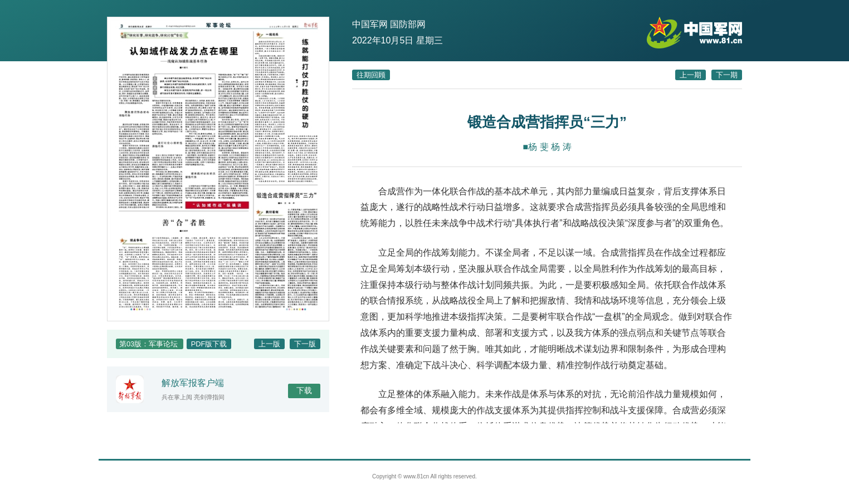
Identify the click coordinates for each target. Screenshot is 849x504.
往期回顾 (371, 75)
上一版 (269, 344)
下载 (304, 390)
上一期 (691, 75)
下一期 (727, 75)
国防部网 (408, 24)
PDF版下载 (209, 344)
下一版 (305, 344)
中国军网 (370, 24)
